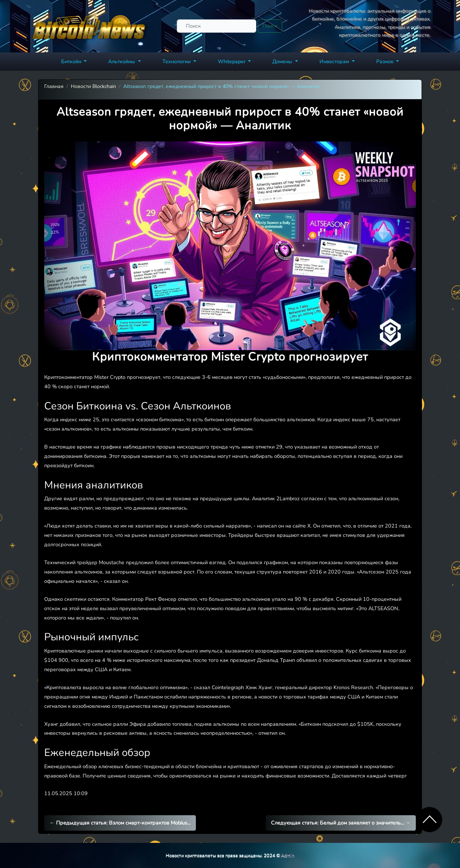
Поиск (270, 26)
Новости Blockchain (93, 86)
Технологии (177, 61)
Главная (54, 86)
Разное (386, 61)
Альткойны (122, 61)
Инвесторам (335, 61)
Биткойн (72, 61)
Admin (288, 855)
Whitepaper (232, 61)
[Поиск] (217, 26)
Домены (283, 61)
